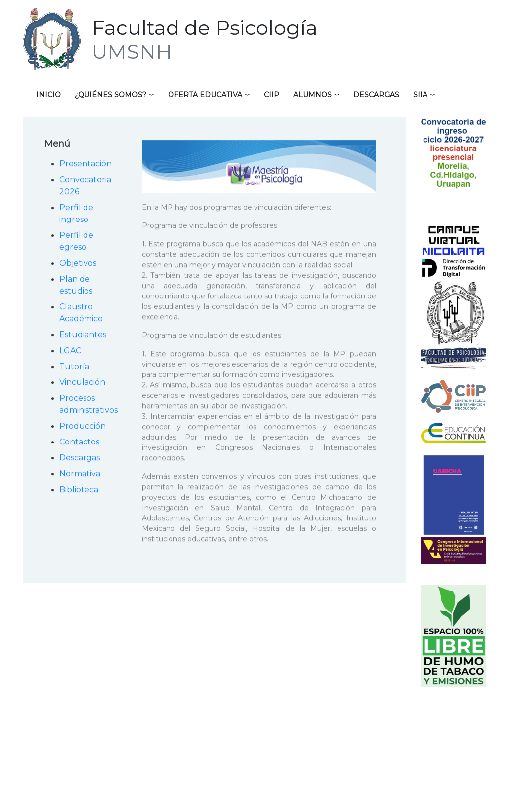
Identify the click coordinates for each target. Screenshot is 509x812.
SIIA (420, 95)
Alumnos (312, 95)
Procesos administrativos (88, 406)
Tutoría (74, 368)
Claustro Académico (81, 314)
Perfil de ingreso (76, 215)
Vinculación (82, 384)
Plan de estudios (76, 286)
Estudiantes (83, 336)
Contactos (79, 443)
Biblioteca (79, 491)
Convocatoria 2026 (85, 187)
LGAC (70, 352)
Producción (83, 427)
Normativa (80, 475)
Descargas (376, 95)
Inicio (48, 95)
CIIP (272, 95)
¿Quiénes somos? (110, 95)
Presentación (85, 165)
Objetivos (78, 264)
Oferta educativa (205, 95)
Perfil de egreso (76, 243)
